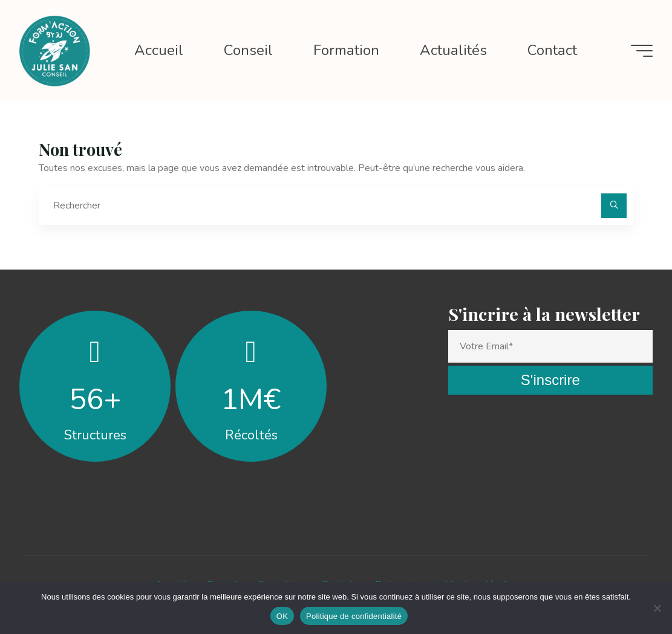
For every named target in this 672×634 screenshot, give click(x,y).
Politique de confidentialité (354, 616)
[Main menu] (642, 51)
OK (282, 616)
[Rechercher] (614, 206)
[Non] (657, 608)
